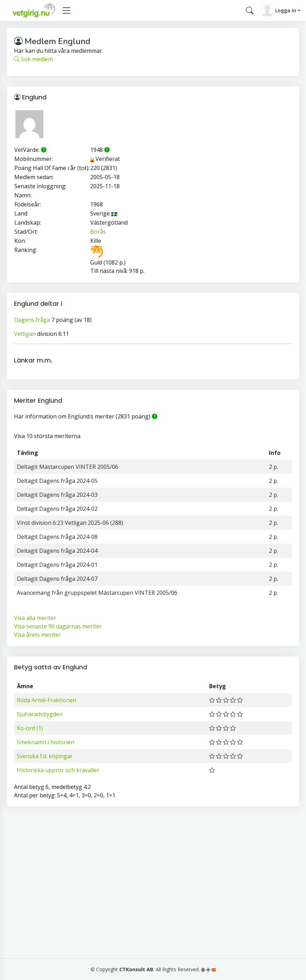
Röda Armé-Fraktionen (47, 700)
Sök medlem (33, 59)
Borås (98, 232)
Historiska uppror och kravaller (58, 770)
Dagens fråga (32, 320)
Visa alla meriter (35, 618)
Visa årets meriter (37, 635)
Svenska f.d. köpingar (45, 756)
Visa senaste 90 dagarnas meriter (58, 626)
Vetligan (25, 334)
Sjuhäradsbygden (40, 714)
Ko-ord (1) (30, 728)
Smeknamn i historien (45, 742)
